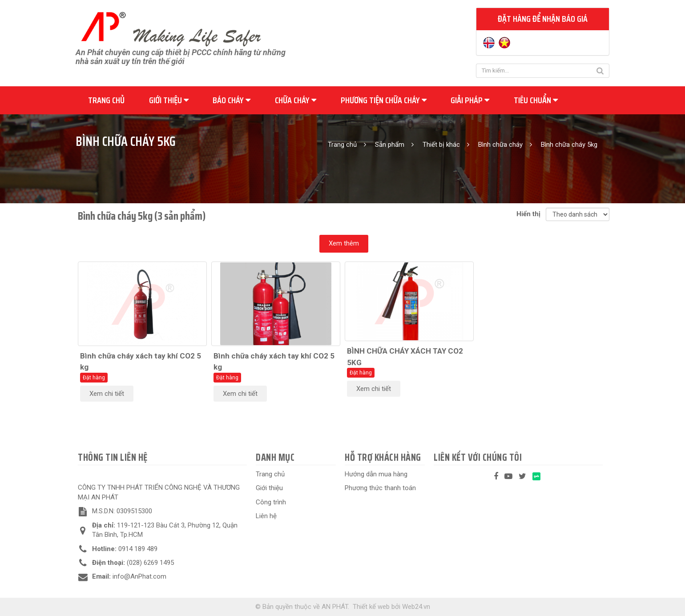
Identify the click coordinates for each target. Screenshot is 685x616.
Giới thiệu (169, 100)
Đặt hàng (94, 378)
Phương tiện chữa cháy (384, 100)
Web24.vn (416, 607)
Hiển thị (530, 214)
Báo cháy (232, 100)
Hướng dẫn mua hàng (376, 474)
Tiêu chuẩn (536, 100)
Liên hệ (266, 516)
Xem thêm (344, 243)
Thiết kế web (371, 607)
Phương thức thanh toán (380, 488)
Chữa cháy (296, 100)
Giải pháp (470, 100)
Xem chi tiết (107, 394)
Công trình (271, 502)
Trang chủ (106, 100)
